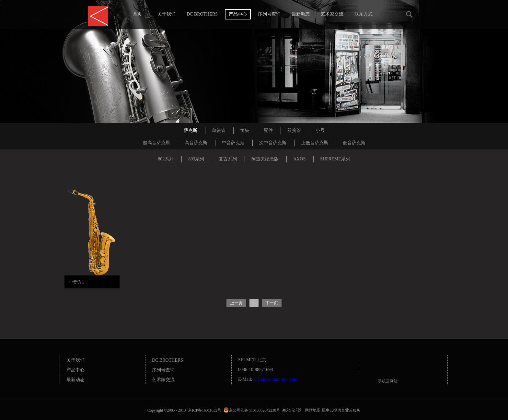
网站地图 (312, 410)
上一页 (236, 303)
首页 (137, 14)
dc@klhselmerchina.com (275, 379)
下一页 (272, 303)
